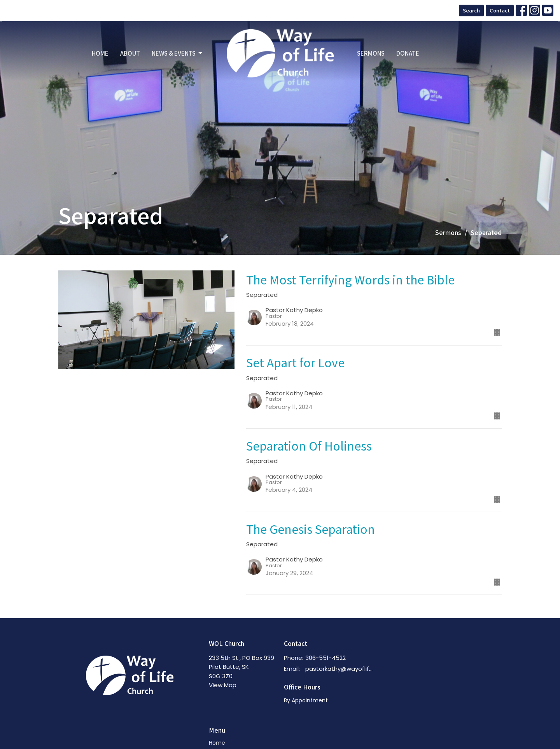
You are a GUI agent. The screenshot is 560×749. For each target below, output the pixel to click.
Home (100, 53)
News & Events (178, 53)
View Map (223, 685)
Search (471, 10)
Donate (408, 53)
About (130, 53)
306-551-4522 (325, 658)
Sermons (371, 53)
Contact (500, 10)
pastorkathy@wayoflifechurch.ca (341, 669)
